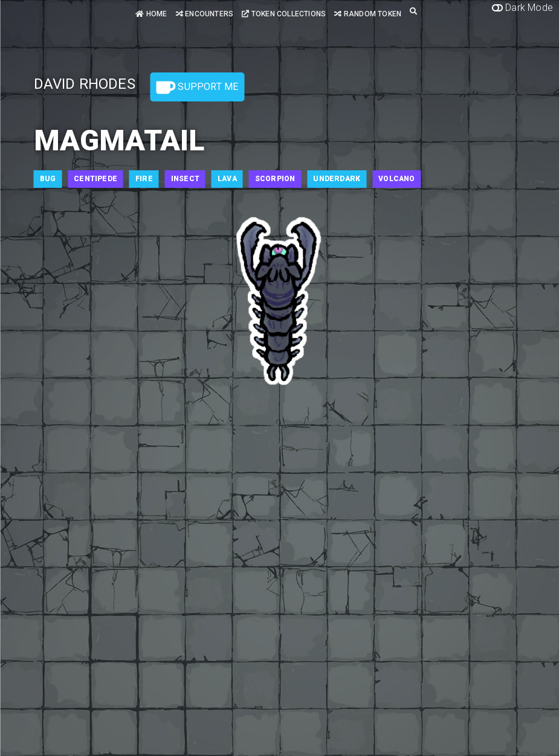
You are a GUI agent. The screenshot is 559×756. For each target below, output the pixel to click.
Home (151, 14)
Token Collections (284, 14)
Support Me (197, 88)
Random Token (368, 14)
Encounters (205, 14)
